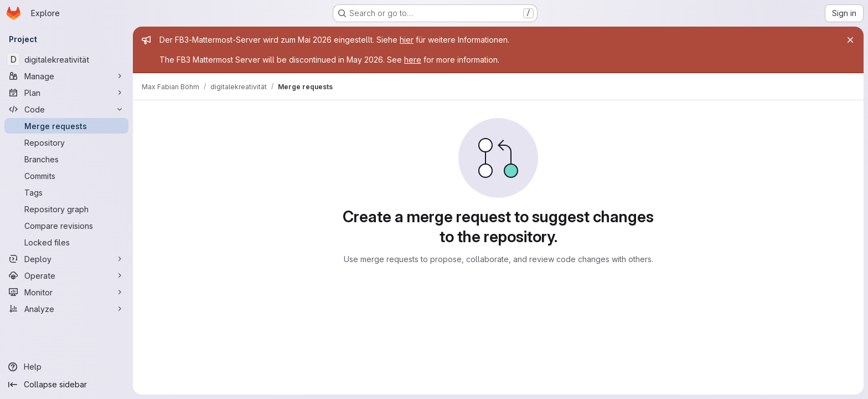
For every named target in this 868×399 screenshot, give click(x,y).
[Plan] (66, 93)
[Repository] (66, 142)
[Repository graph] (66, 209)
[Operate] (66, 275)
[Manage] (66, 76)
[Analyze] (66, 309)
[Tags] (66, 192)
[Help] (66, 367)
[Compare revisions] (66, 226)
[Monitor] (66, 292)
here (413, 60)
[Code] (66, 109)
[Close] (850, 40)
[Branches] (66, 159)
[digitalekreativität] (66, 59)
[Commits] (66, 176)
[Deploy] (66, 259)
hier (407, 40)
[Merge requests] (66, 126)
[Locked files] (66, 242)
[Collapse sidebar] (66, 385)
